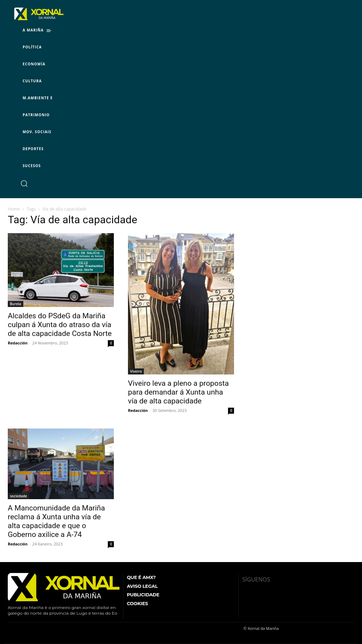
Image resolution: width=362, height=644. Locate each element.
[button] (24, 183)
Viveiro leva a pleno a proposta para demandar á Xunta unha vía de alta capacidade (178, 392)
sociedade (19, 496)
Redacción (18, 343)
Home (14, 209)
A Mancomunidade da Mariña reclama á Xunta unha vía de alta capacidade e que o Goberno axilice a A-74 (56, 521)
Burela (16, 304)
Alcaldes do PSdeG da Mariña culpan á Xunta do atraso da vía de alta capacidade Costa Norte (60, 325)
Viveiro (136, 371)
